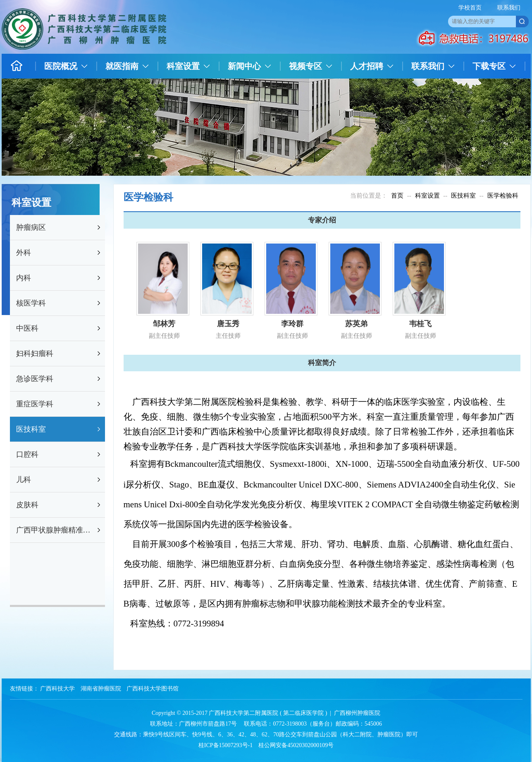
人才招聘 (367, 66)
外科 (24, 253)
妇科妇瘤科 (35, 354)
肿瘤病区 (31, 227)
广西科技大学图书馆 (153, 689)
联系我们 (509, 8)
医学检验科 (503, 196)
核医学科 (31, 303)
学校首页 (470, 8)
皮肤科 (27, 505)
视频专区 (305, 66)
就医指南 (122, 66)
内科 (24, 278)
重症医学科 (35, 404)
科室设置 (183, 66)
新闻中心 (244, 66)
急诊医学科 (35, 379)
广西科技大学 (57, 689)
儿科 (24, 480)
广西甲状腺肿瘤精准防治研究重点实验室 (56, 530)
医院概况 (61, 66)
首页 (397, 196)
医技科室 (31, 429)
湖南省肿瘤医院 (101, 689)
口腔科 (27, 454)
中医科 (27, 328)
